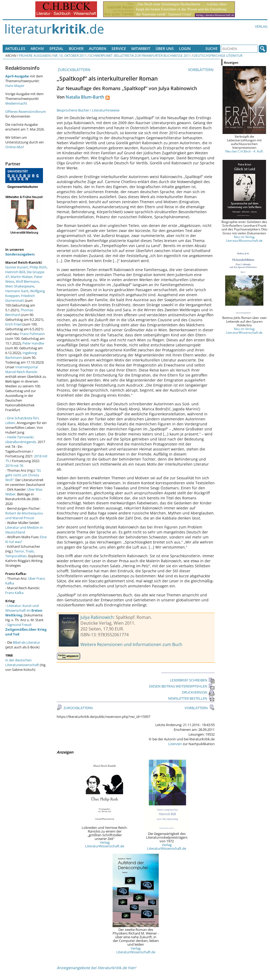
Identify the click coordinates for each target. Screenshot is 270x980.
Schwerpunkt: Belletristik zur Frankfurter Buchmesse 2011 (140, 55)
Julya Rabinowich (97, 617)
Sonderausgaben (20, 254)
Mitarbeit (141, 48)
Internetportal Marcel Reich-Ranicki (21, 369)
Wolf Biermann (27, 281)
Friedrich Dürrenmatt (20, 298)
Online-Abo (14, 147)
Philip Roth (38, 267)
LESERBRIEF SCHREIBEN (192, 680)
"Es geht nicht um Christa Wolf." (23, 475)
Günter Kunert (17, 267)
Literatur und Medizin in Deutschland (24, 530)
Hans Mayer (15, 86)
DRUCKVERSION (198, 692)
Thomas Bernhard (19, 312)
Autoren (98, 48)
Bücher (76, 48)
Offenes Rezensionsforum (26, 112)
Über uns (165, 48)
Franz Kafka (14, 593)
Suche (211, 48)
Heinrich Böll (15, 272)
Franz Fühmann (32, 334)
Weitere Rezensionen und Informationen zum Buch (131, 644)
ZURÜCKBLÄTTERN (74, 70)
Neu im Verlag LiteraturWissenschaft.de (244, 239)
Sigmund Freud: (26, 629)
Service (119, 48)
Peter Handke (33, 343)
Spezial (56, 48)
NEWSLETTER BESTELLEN (191, 698)
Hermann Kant (17, 291)
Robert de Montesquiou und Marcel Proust (24, 515)
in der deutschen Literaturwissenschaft (22, 662)
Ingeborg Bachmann (21, 355)
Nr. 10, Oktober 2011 (70, 55)
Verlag (261, 26)
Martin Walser (21, 277)
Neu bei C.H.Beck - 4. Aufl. (244, 151)
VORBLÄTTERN (201, 70)
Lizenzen (175, 744)
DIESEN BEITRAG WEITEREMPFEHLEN (182, 686)
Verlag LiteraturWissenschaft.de (105, 844)
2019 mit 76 (14, 466)
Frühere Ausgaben (35, 55)
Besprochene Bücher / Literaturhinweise (88, 110)
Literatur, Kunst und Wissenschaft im (24, 610)
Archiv (37, 48)
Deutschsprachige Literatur (218, 55)
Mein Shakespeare (20, 286)
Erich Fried (13, 324)
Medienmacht (16, 103)
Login (185, 48)
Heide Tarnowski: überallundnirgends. (21, 439)
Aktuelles (15, 48)
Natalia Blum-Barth (85, 97)
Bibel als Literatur (26, 642)
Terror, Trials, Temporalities (20, 554)
